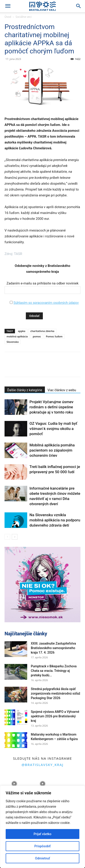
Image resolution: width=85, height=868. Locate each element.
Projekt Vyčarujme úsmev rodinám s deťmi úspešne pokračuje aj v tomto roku (51, 407)
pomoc (37, 336)
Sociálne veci (24, 17)
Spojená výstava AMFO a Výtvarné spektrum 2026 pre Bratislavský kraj (55, 716)
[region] (42, 827)
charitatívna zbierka (42, 331)
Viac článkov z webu (62, 390)
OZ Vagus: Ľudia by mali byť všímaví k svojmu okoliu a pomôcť (53, 429)
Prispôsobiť (43, 846)
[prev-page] (7, 537)
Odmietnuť (43, 858)
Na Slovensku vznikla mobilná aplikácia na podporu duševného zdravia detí (55, 520)
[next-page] (15, 537)
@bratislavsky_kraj (42, 765)
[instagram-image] (14, 784)
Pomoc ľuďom (54, 336)
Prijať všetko (42, 834)
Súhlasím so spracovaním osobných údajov (46, 303)
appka (22, 331)
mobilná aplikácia (17, 336)
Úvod (8, 17)
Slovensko (13, 342)
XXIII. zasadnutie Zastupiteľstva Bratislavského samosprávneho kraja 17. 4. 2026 (53, 648)
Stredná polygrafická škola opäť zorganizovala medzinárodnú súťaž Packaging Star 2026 (56, 693)
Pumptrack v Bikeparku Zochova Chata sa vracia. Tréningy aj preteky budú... (54, 671)
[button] (8, 6)
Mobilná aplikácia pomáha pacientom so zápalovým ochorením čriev (52, 450)
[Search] (79, 6)
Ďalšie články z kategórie (25, 390)
